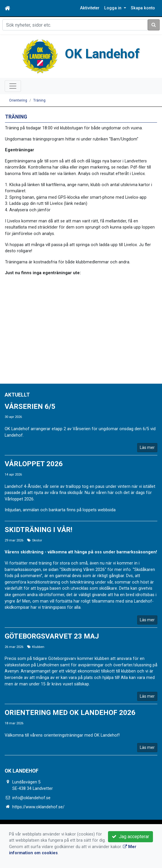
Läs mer (147, 447)
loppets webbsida (99, 510)
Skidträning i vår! (39, 530)
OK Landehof (102, 54)
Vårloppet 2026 (34, 464)
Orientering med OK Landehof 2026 (70, 713)
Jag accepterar (130, 837)
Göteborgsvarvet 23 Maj (52, 636)
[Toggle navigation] (13, 86)
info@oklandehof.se (31, 798)
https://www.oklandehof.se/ (38, 807)
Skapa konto (143, 8)
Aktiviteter (90, 8)
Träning (39, 100)
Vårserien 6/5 (30, 406)
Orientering (18, 100)
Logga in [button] (113, 8)
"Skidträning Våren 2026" (83, 570)
